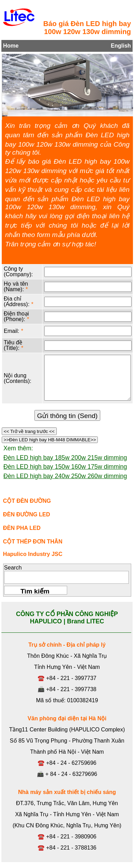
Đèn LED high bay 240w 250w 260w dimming (65, 476)
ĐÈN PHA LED (22, 528)
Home (11, 46)
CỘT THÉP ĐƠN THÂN (33, 542)
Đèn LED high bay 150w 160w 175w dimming (65, 467)
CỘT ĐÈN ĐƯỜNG (27, 501)
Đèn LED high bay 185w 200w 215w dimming (65, 458)
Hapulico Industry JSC (33, 554)
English (121, 46)
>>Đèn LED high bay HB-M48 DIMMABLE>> (50, 440)
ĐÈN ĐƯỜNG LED (27, 514)
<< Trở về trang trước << (29, 431)
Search (13, 568)
